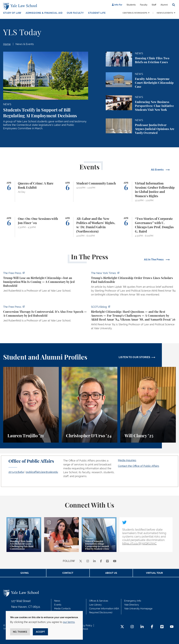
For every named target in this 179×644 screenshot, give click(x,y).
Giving (25, 573)
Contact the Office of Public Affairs (139, 466)
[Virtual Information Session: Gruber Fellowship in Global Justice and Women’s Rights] (148, 192)
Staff (154, 5)
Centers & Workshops (135, 13)
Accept (40, 632)
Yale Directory (132, 605)
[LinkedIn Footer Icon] (142, 627)
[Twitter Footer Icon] (122, 627)
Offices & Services (99, 601)
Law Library (95, 605)
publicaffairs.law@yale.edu (42, 472)
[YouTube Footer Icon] (172, 627)
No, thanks (20, 632)
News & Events (165, 13)
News (57, 601)
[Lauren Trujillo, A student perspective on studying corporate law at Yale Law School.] (31, 405)
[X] (81, 561)
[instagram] (88, 561)
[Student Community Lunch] (89, 192)
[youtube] (115, 561)
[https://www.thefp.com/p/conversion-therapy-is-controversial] (46, 314)
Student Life (97, 13)
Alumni (164, 5)
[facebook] (101, 561)
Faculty (144, 5)
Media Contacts (62, 609)
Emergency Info (133, 601)
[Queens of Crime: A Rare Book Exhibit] (31, 192)
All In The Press (154, 259)
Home (7, 44)
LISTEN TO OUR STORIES (135, 357)
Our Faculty (75, 13)
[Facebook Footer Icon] (152, 627)
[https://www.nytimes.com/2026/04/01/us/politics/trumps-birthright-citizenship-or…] (133, 285)
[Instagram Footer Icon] (132, 627)
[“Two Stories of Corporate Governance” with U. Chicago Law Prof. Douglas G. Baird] (148, 227)
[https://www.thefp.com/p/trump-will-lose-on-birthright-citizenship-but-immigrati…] (46, 283)
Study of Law (12, 13)
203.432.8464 (16, 472)
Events (58, 605)
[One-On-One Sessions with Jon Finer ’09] (31, 227)
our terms (69, 622)
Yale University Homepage (138, 609)
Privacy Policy (85, 625)
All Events (158, 170)
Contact (68, 573)
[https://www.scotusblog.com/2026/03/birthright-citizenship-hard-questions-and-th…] (133, 318)
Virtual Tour (154, 573)
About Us (111, 573)
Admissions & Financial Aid (44, 13)
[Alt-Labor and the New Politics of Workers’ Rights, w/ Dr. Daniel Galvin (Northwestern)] (89, 227)
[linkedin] (94, 561)
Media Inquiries (127, 460)
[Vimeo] (107, 561)
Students (131, 5)
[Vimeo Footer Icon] (162, 627)
